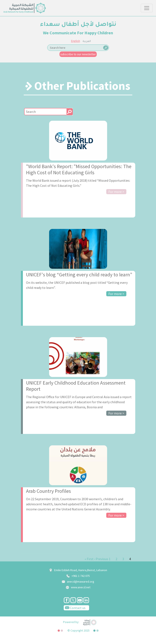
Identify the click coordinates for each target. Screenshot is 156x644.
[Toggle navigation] (147, 8)
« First (89, 559)
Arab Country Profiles (48, 491)
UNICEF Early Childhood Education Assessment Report (76, 386)
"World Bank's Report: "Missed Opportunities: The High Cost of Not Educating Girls (79, 169)
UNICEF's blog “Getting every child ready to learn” (79, 275)
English (76, 41)
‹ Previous (101, 559)
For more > (116, 192)
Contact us (75, 608)
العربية (87, 42)
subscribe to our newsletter (78, 54)
